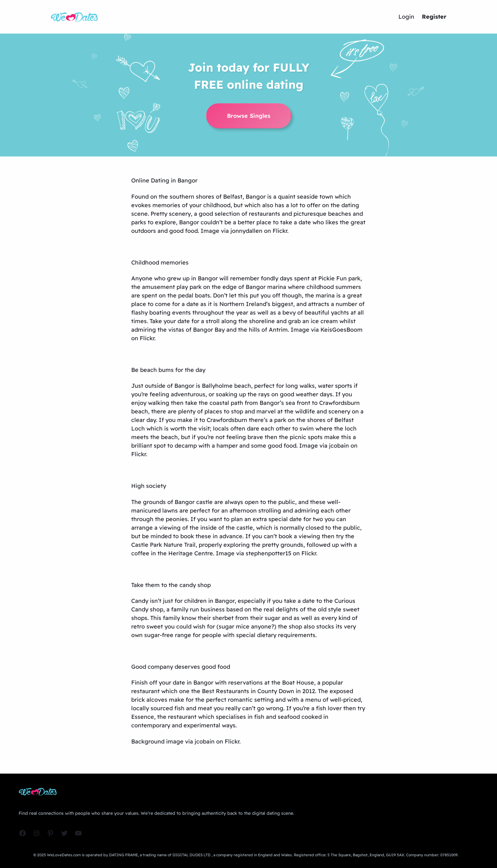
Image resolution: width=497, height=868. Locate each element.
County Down (276, 691)
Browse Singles (249, 116)
